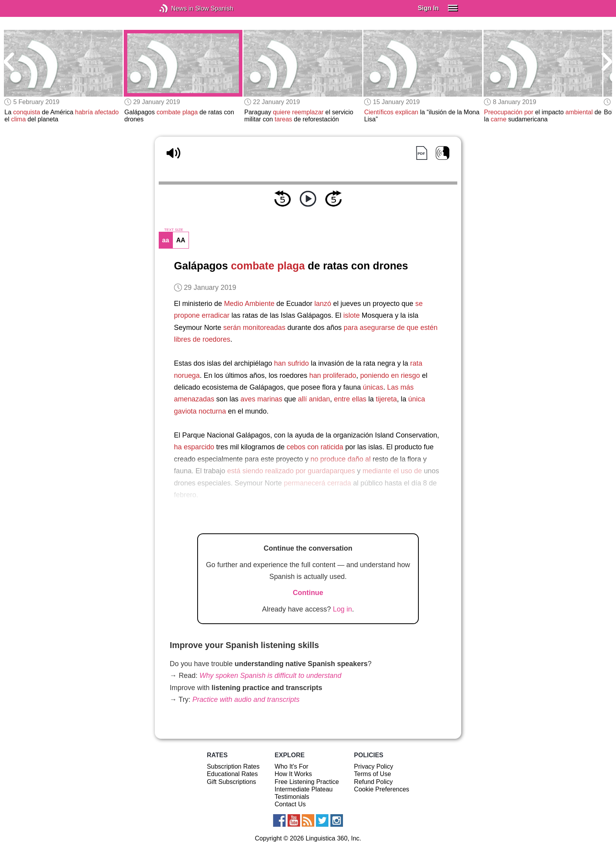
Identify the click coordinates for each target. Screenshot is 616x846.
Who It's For (291, 766)
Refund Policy (373, 782)
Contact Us (290, 804)
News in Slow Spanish (175, 8)
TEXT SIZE (174, 230)
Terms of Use (372, 774)
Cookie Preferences (382, 789)
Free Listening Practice (307, 782)
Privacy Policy (374, 766)
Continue (308, 593)
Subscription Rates (233, 766)
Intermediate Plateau (304, 789)
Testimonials (292, 797)
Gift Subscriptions (231, 782)
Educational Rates (232, 774)
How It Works (293, 774)
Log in (342, 609)
